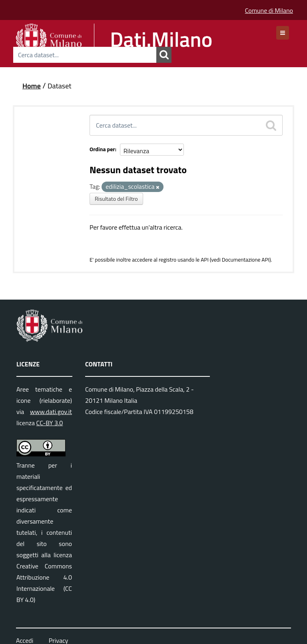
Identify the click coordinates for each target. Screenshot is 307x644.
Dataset (60, 86)
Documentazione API (246, 260)
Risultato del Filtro (116, 199)
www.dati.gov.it (51, 412)
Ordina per (102, 149)
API (205, 260)
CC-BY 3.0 (50, 423)
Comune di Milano (269, 10)
